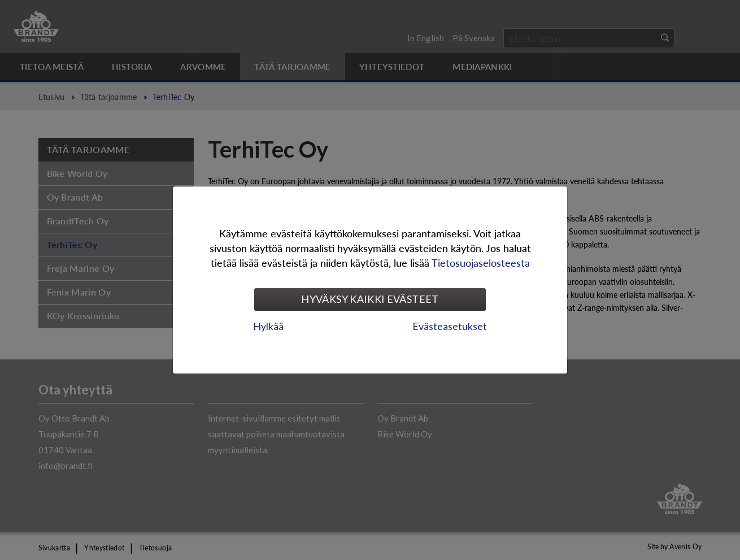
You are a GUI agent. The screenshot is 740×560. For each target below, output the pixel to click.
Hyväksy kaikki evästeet (370, 299)
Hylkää (268, 326)
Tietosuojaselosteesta (481, 262)
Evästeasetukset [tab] (450, 326)
